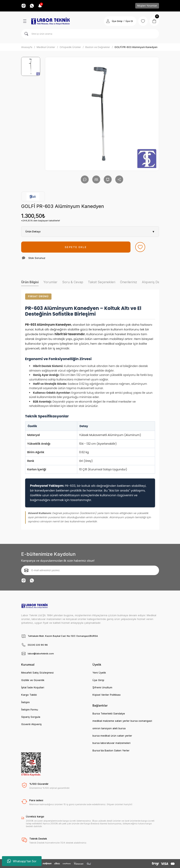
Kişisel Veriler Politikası (107, 695)
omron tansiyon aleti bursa (109, 728)
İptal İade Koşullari (33, 687)
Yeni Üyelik (99, 673)
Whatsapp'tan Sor (22, 861)
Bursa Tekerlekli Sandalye (109, 713)
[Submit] (26, 570)
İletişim (25, 702)
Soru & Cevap (73, 282)
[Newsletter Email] (90, 570)
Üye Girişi (98, 680)
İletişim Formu (30, 709)
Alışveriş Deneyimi (155, 282)
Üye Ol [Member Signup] (129, 21)
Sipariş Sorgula (31, 717)
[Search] (90, 34)
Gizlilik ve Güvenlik (33, 680)
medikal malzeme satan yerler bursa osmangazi (122, 721)
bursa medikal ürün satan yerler (112, 736)
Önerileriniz (129, 282)
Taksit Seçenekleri (102, 282)
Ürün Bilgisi (30, 282)
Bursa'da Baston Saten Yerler (111, 750)
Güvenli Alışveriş (31, 724)
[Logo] (50, 21)
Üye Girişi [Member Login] (117, 21)
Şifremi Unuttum (102, 687)
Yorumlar (50, 282)
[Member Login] (108, 21)
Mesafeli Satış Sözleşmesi (37, 673)
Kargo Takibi (29, 695)
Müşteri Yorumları (147, 6)
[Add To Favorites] (140, 247)
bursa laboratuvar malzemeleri (111, 743)
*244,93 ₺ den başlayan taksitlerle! (41, 221)
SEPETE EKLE (76, 247)
